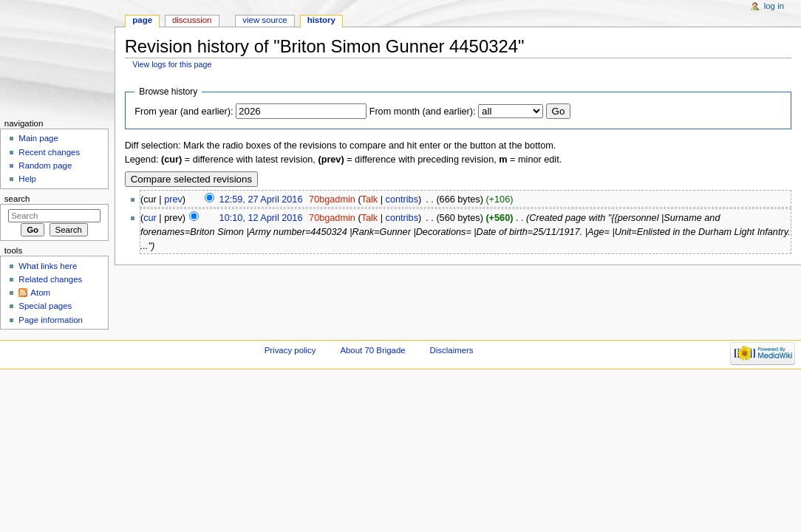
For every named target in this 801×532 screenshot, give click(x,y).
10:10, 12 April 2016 (261, 218)
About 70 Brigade (372, 350)
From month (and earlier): (423, 112)
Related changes (50, 279)
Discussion (192, 20)
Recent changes (49, 152)
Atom (40, 293)
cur (150, 218)
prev (173, 199)
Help (27, 179)
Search (17, 199)
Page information (51, 320)
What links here (48, 266)
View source (265, 20)
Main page (38, 138)
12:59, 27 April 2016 (261, 199)
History (321, 20)
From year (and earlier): (184, 112)
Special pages (45, 306)
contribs (402, 199)
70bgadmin (332, 199)
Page (142, 20)
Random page (45, 166)
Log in (774, 6)
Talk (370, 199)
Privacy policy (290, 350)
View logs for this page (172, 64)
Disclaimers (452, 350)
